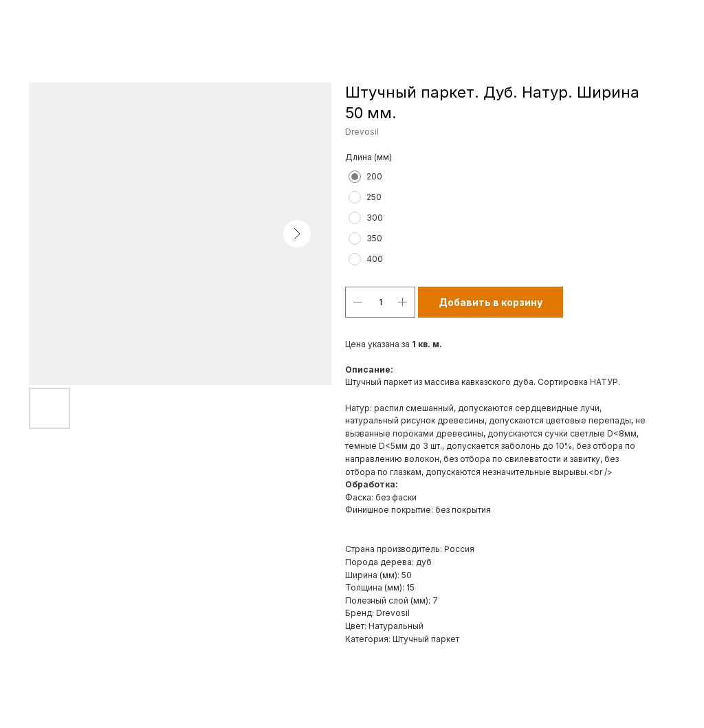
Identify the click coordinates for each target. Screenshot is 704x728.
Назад (36, 20)
